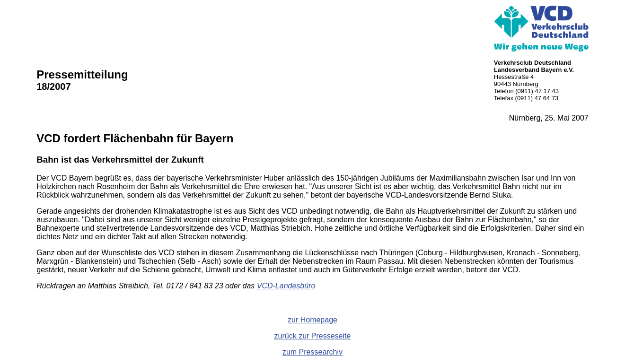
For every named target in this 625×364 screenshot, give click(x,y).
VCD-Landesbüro (286, 286)
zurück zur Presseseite (313, 336)
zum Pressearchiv (312, 352)
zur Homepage (312, 320)
